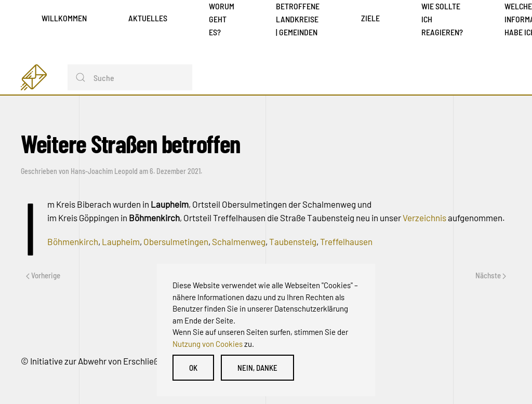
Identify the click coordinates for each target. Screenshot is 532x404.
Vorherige (43, 275)
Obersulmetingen (176, 241)
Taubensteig (293, 241)
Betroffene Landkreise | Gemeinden (298, 19)
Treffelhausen (346, 241)
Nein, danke (257, 368)
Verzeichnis (425, 218)
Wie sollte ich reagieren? (442, 19)
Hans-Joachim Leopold (104, 171)
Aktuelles (148, 18)
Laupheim (121, 241)
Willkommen (64, 18)
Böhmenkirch (73, 241)
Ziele (370, 18)
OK (193, 368)
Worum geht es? (222, 19)
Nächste (491, 275)
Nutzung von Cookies (208, 344)
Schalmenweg (239, 241)
